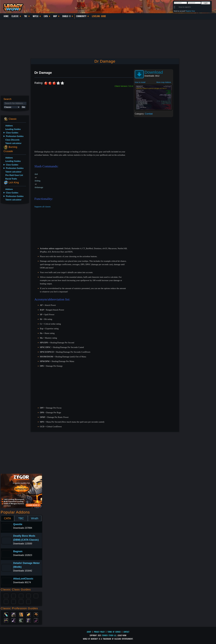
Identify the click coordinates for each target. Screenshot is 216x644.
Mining (13, 620)
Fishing (36, 620)
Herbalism (6, 620)
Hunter (29, 601)
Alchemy (6, 614)
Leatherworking (36, 614)
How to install (140, 82)
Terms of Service (114, 632)
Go (23, 107)
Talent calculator (13, 143)
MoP (55, 16)
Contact (126, 632)
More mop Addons (164, 82)
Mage (13, 601)
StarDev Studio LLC (109, 635)
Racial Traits (11, 179)
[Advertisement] (15, 250)
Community (81, 16)
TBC (26, 16)
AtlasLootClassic (23, 579)
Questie (18, 524)
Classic (15, 16)
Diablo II (66, 16)
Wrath (35, 518)
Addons (9, 125)
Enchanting (21, 614)
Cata (46, 16)
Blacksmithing (13, 614)
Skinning (21, 620)
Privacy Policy (99, 632)
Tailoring (29, 620)
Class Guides (12, 132)
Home (6, 16)
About (89, 632)
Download (154, 72)
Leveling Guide (99, 16)
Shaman (21, 601)
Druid (13, 596)
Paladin (6, 596)
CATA (7, 518)
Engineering (29, 614)
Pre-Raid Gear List (14, 175)
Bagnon (18, 551)
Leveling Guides (13, 129)
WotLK (36, 16)
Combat (149, 114)
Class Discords (12, 140)
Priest (21, 596)
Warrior (29, 596)
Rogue (6, 601)
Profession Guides (15, 136)
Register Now (190, 11)
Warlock (36, 596)
